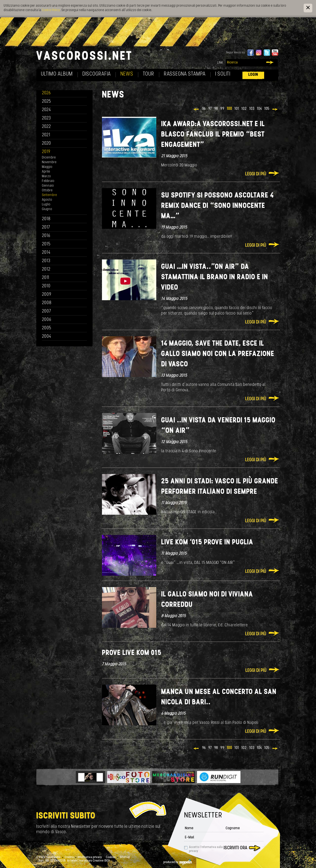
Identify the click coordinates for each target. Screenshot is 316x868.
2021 (46, 135)
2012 (46, 269)
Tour (149, 74)
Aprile (46, 172)
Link (220, 63)
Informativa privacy (90, 857)
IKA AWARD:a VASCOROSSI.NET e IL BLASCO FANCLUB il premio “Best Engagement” (213, 135)
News (127, 74)
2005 (47, 328)
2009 (47, 295)
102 (244, 109)
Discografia (97, 74)
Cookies (111, 857)
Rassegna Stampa (185, 74)
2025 (47, 102)
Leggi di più (256, 174)
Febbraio (48, 181)
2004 (47, 337)
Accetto (206, 849)
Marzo (46, 176)
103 (252, 109)
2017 (46, 227)
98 (216, 109)
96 (204, 109)
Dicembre (49, 158)
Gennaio (48, 186)
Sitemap (125, 857)
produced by (178, 862)
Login (253, 75)
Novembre (49, 162)
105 (267, 109)
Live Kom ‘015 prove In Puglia (207, 542)
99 (222, 109)
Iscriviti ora (236, 848)
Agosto (47, 200)
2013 (46, 261)
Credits (69, 857)
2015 (46, 244)
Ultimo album (57, 74)
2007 (47, 311)
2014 (46, 253)
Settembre (49, 195)
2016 (46, 236)
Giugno (47, 209)
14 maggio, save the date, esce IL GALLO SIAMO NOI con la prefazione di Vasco (218, 354)
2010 (46, 286)
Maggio (47, 167)
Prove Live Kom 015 (132, 653)
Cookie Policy (51, 10)
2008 (47, 303)
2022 (47, 127)
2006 (47, 320)
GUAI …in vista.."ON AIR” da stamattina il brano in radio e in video (215, 277)
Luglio (46, 205)
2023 (46, 118)
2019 (46, 152)
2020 (47, 144)
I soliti (223, 74)
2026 (46, 93)
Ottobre (47, 190)
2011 (46, 278)
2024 (47, 110)
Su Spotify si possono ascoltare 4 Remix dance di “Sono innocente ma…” (217, 206)
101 (237, 109)
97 (210, 109)
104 (259, 109)
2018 (46, 219)
